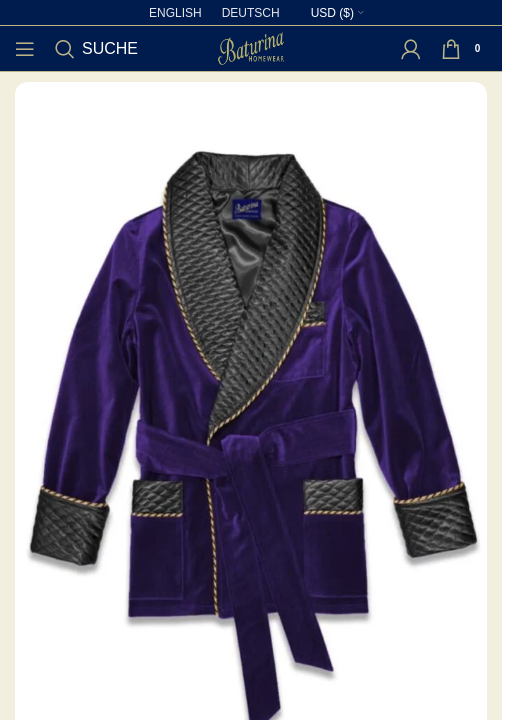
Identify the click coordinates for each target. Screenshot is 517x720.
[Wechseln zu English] (175, 13)
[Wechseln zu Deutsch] (251, 13)
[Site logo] (251, 47)
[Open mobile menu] (25, 49)
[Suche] (96, 49)
